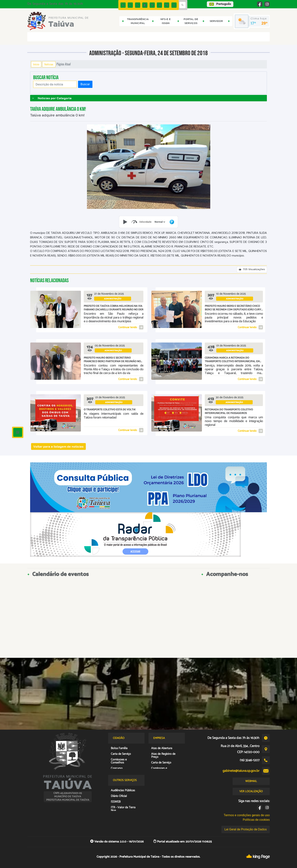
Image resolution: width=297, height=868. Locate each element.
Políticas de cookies (256, 820)
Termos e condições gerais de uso (247, 815)
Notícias (49, 64)
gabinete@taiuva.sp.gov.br (241, 771)
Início (36, 64)
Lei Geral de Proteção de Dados (246, 829)
